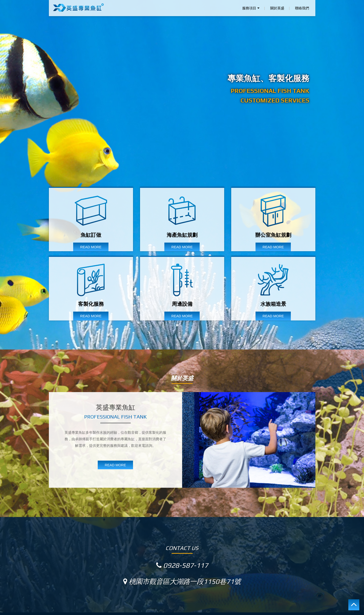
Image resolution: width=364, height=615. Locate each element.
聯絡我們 (302, 8)
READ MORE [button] (115, 465)
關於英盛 (277, 8)
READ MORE (91, 247)
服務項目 (251, 8)
